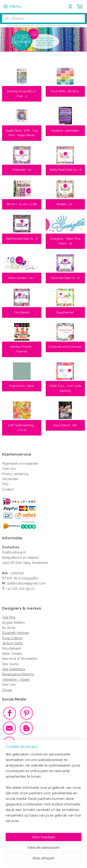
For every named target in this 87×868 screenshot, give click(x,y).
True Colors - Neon (22, 386)
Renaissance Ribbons (18, 674)
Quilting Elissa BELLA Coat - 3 (22, 94)
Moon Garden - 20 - (22, 278)
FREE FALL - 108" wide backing (65, 388)
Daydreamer (65, 312)
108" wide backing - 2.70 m (22, 428)
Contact (8, 489)
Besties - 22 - (65, 204)
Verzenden (10, 479)
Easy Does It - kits (65, 425)
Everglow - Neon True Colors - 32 (65, 241)
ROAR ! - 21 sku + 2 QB (22, 204)
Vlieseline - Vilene (16, 680)
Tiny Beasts (22, 312)
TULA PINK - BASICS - (65, 91)
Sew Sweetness (14, 669)
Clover (7, 690)
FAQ (5, 484)
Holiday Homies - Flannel (22, 349)
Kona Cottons (12, 638)
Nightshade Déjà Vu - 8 (22, 239)
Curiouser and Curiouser (65, 347)
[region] (43, 799)
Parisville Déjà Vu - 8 (65, 278)
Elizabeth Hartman (16, 633)
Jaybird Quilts (12, 643)
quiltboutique (17, 583)
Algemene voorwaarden (20, 463)
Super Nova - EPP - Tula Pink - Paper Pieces (22, 133)
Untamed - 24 (22, 170)
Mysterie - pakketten (65, 131)
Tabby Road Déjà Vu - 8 (65, 170)
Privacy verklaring (15, 474)
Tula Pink (9, 617)
